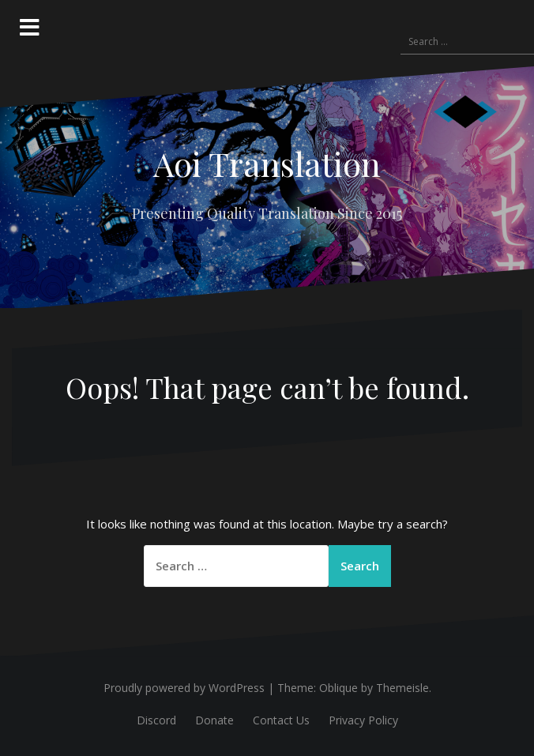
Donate (214, 720)
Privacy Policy (363, 720)
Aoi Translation (267, 164)
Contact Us (281, 720)
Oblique (338, 688)
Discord (156, 720)
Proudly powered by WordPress (184, 688)
